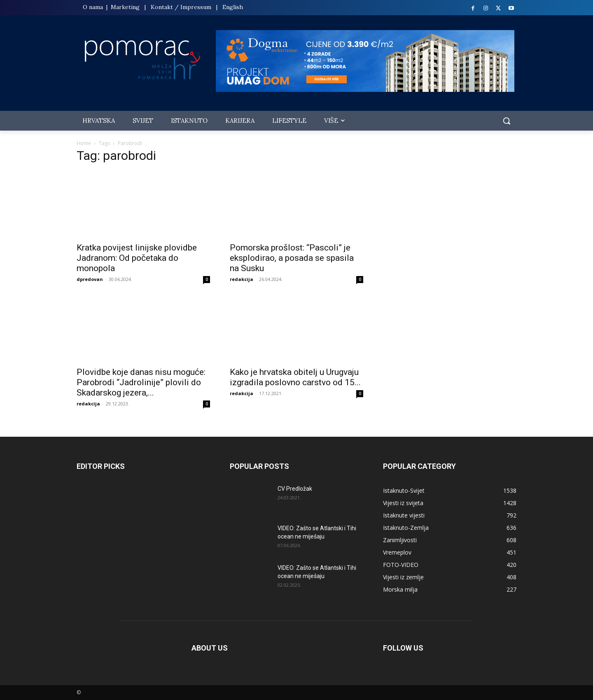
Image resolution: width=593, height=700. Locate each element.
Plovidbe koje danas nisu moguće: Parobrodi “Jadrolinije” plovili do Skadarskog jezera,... (141, 382)
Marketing (125, 7)
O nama (94, 7)
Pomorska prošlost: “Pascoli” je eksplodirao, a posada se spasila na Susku (292, 258)
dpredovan (90, 279)
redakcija (242, 279)
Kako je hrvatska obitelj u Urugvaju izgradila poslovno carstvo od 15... (295, 377)
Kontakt (162, 7)
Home (84, 143)
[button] (507, 121)
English (233, 7)
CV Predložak (295, 489)
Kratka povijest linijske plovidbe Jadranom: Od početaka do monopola (137, 258)
